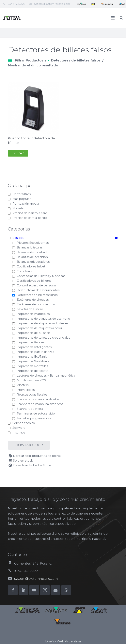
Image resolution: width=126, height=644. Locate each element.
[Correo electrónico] (55, 590)
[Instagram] (45, 590)
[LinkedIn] (24, 590)
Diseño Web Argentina (63, 641)
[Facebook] (13, 590)
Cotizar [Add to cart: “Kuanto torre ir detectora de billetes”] (18, 153)
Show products (29, 445)
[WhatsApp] (66, 590)
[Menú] (113, 18)
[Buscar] (121, 18)
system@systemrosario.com (52, 4)
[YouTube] (34, 590)
